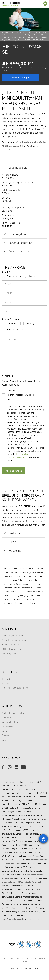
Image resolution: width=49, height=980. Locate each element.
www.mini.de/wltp (14, 863)
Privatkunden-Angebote (13, 636)
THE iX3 (6, 679)
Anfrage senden (14, 471)
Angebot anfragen (21, 77)
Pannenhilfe (8, 727)
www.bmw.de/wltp (38, 860)
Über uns (6, 736)
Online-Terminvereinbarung (15, 713)
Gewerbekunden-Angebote (15, 640)
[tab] (24, 168)
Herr (20, 276)
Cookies (25, 962)
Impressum (20, 958)
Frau (9, 276)
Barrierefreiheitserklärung (36, 958)
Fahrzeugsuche (9, 654)
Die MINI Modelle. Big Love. (15, 688)
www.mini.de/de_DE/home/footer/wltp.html (21, 882)
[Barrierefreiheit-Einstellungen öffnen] (43, 839)
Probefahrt (7, 718)
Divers (32, 276)
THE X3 (6, 683)
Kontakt (6, 731)
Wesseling (20, 521)
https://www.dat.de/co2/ (13, 919)
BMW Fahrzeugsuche (12, 645)
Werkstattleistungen (11, 722)
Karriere (6, 740)
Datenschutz (8, 958)
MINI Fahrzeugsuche (12, 649)
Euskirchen (36, 517)
